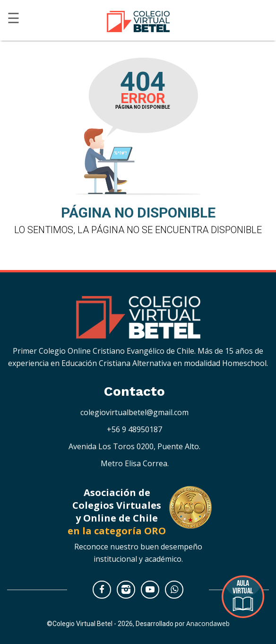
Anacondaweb (208, 623)
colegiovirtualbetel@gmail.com (134, 412)
